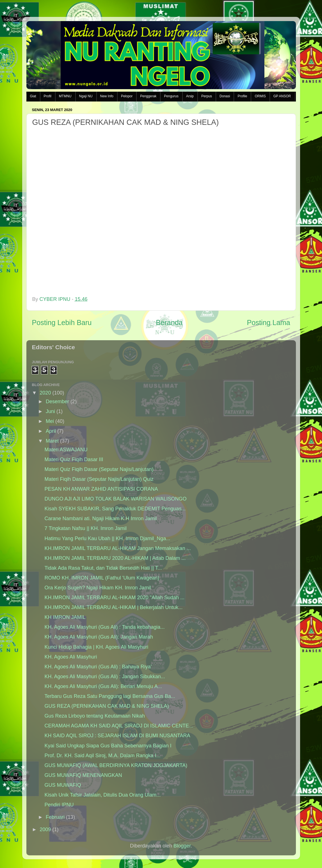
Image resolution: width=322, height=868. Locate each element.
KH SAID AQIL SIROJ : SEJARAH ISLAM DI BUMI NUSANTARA (117, 736)
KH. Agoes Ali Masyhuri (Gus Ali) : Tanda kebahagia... (104, 627)
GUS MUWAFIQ (63, 785)
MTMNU (65, 96)
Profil (48, 96)
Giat (33, 96)
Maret (52, 441)
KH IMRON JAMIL (65, 617)
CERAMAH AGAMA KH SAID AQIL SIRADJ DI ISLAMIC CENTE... (119, 726)
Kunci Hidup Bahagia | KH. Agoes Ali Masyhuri (96, 647)
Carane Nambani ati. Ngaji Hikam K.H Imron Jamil (101, 518)
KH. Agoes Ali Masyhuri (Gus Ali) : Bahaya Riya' (98, 667)
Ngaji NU (86, 96)
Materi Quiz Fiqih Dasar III (74, 459)
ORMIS (260, 96)
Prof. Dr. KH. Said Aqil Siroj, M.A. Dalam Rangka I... (102, 756)
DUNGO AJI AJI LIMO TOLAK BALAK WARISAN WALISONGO (115, 499)
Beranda (169, 323)
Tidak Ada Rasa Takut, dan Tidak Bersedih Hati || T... (103, 568)
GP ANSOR (282, 96)
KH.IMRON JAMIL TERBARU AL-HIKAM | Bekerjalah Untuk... (113, 607)
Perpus (207, 96)
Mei (50, 421)
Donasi (225, 96)
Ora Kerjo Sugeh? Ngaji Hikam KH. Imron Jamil (98, 588)
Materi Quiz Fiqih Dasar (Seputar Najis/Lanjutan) (99, 469)
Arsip (190, 96)
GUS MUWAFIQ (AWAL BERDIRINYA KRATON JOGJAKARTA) (116, 765)
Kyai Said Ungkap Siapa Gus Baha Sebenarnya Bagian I (108, 746)
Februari (55, 817)
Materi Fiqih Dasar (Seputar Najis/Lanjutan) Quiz (99, 479)
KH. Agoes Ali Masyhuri (71, 657)
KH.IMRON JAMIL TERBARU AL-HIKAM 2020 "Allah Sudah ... (114, 598)
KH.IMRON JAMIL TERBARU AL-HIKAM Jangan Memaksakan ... (117, 548)
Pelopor (127, 96)
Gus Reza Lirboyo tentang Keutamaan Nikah (94, 716)
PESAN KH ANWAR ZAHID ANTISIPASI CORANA (101, 489)
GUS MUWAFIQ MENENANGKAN (83, 775)
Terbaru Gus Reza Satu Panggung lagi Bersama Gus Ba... (110, 696)
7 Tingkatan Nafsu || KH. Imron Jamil (85, 528)
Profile (242, 96)
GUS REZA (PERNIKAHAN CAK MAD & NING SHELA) (107, 706)
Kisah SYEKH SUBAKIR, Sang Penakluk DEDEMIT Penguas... (115, 509)
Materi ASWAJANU (66, 450)
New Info (107, 96)
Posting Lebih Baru (62, 323)
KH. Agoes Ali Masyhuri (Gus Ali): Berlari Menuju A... (103, 686)
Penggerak (148, 96)
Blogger (182, 846)
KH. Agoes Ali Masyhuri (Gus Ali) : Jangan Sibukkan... (105, 677)
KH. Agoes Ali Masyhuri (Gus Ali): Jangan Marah (99, 637)
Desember (57, 402)
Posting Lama (268, 323)
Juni (50, 411)
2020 (45, 393)
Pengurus (171, 96)
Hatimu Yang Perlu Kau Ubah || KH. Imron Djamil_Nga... (107, 538)
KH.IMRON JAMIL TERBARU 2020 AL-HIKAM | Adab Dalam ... (115, 558)
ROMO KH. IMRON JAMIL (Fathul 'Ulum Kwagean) (102, 578)
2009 (45, 829)
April (51, 431)
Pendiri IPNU (59, 805)
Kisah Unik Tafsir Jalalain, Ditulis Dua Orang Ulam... (102, 795)
